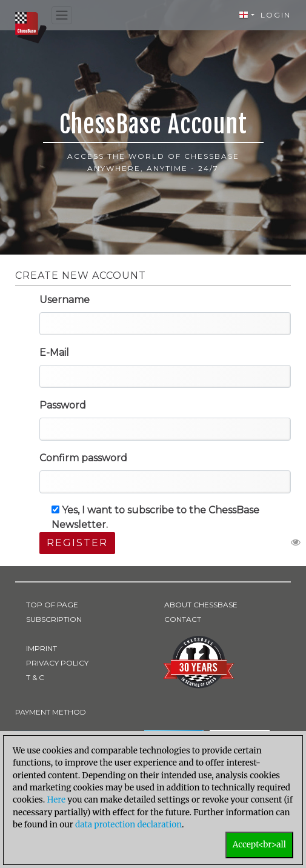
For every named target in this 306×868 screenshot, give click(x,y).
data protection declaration (128, 825)
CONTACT (183, 619)
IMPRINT (42, 648)
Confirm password (83, 458)
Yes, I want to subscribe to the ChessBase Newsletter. (155, 517)
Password (63, 405)
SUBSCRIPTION (54, 619)
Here (56, 800)
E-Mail (54, 352)
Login (276, 15)
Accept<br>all (259, 845)
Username (65, 300)
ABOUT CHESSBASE (201, 605)
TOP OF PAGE (52, 605)
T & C (35, 677)
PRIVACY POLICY (57, 663)
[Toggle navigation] (62, 15)
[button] (247, 15)
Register (77, 543)
